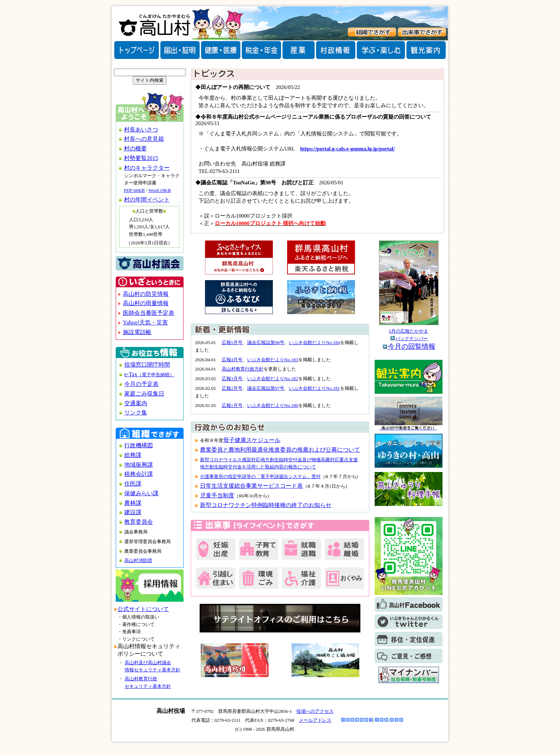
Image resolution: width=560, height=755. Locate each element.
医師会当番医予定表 (149, 313)
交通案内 (136, 403)
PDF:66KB (134, 190)
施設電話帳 (137, 332)
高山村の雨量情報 (146, 303)
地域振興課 (139, 465)
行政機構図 (139, 445)
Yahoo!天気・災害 (145, 322)
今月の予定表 (141, 384)
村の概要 (135, 148)
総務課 (133, 455)
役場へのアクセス (315, 711)
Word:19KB (159, 190)
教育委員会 (139, 522)
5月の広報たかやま (409, 331)
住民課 (133, 484)
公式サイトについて (143, 609)
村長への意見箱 (144, 139)
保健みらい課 (141, 493)
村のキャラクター (147, 168)
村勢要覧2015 (141, 158)
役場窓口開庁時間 (147, 365)
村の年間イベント (147, 200)
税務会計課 (139, 474)
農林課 (133, 503)
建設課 (133, 512)
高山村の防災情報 (146, 294)
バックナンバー (412, 339)
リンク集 (136, 413)
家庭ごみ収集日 (144, 394)
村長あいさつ (141, 130)
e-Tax (149, 374)
